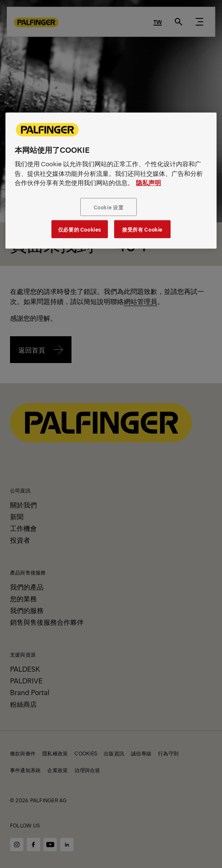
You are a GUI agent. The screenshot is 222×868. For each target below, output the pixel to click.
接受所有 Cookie (142, 229)
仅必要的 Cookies (80, 229)
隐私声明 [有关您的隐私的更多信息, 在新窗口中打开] (148, 182)
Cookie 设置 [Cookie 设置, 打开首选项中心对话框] (109, 207)
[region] (111, 181)
